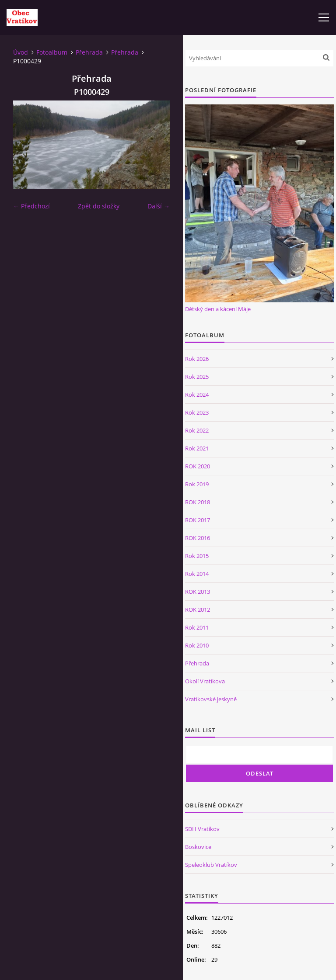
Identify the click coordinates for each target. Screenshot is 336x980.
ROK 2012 (198, 609)
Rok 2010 (197, 645)
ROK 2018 (198, 502)
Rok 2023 (197, 412)
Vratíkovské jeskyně (211, 699)
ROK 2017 (198, 520)
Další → (159, 206)
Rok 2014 (197, 574)
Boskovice (198, 847)
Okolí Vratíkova (205, 681)
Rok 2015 (197, 556)
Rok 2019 (197, 484)
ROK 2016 (198, 538)
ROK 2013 (198, 592)
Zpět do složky (99, 206)
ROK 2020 (198, 466)
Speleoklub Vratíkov (211, 865)
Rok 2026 (197, 359)
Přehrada (89, 52)
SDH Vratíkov (202, 829)
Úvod (21, 52)
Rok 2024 (197, 395)
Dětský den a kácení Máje (218, 309)
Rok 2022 (197, 430)
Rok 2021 (197, 448)
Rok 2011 (197, 627)
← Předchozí (31, 206)
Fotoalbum (52, 52)
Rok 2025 (197, 377)
